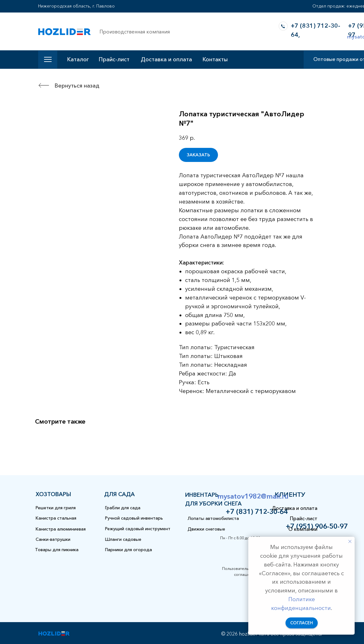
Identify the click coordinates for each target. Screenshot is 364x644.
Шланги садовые (123, 539)
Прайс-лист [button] (114, 59)
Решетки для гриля (56, 508)
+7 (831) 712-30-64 (257, 512)
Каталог (78, 59)
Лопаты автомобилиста (213, 518)
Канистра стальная (56, 518)
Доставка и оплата (166, 59)
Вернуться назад (77, 86)
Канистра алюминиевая (61, 529)
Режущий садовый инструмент (138, 529)
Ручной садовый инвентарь (134, 518)
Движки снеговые (206, 529)
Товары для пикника (57, 550)
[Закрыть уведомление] (350, 541)
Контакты (215, 59)
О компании (303, 529)
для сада (119, 494)
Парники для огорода (129, 550)
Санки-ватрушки (53, 539)
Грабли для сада (123, 508)
